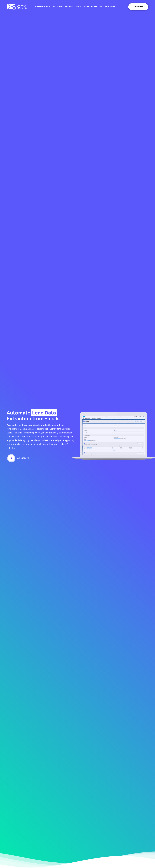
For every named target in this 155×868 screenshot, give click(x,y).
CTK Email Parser (42, 7)
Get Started (138, 7)
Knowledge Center (92, 7)
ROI (78, 7)
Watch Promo (19, 458)
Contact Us (110, 7)
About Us (57, 7)
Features (69, 7)
